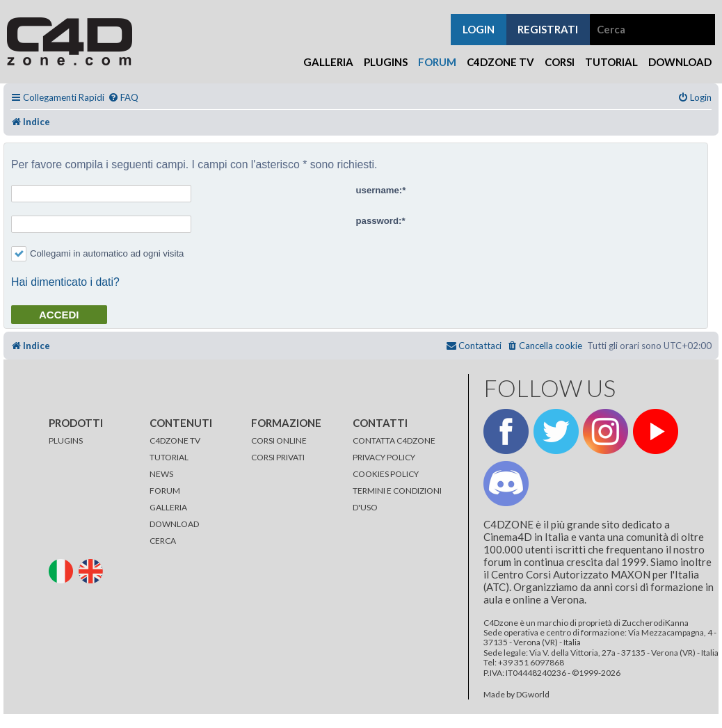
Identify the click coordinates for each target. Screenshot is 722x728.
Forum (437, 62)
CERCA (163, 541)
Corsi (560, 62)
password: (379, 221)
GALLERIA (168, 507)
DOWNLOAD (174, 524)
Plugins (386, 62)
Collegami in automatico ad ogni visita (97, 253)
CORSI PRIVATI (278, 457)
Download (680, 62)
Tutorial (611, 62)
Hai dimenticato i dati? (65, 282)
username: (379, 190)
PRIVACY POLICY (384, 457)
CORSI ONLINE (279, 440)
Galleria (328, 62)
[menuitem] (123, 98)
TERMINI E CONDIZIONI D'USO (397, 499)
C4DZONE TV (175, 440)
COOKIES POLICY (386, 474)
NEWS (161, 474)
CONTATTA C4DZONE (394, 440)
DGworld (533, 695)
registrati (548, 29)
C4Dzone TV (500, 62)
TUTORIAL (169, 457)
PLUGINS (66, 440)
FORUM (165, 491)
